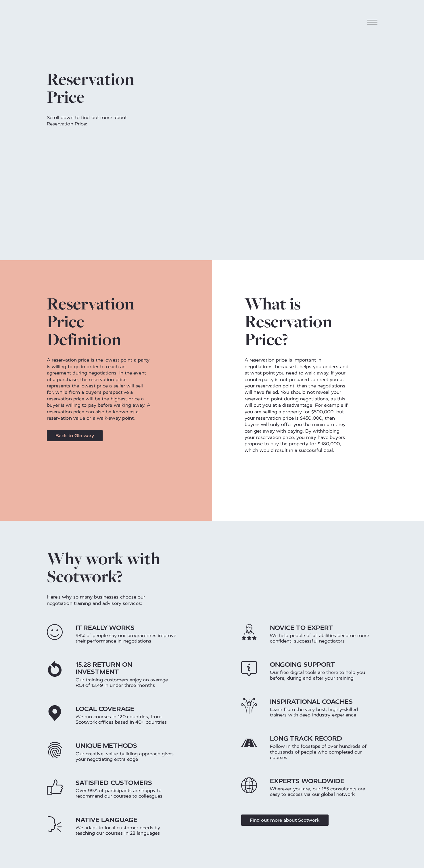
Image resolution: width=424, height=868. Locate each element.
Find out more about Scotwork (285, 820)
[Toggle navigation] (372, 22)
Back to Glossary (75, 436)
